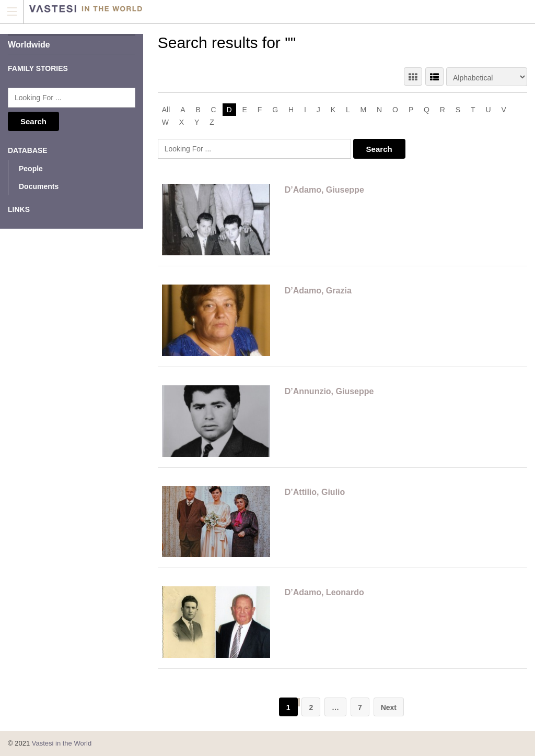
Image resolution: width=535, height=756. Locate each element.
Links (19, 209)
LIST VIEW (434, 76)
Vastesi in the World (62, 743)
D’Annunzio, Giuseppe (329, 391)
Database (28, 150)
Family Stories (38, 68)
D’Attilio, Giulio (315, 492)
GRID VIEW (413, 76)
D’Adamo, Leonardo (324, 592)
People (31, 169)
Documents (39, 186)
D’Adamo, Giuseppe (324, 190)
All (166, 110)
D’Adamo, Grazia (318, 291)
